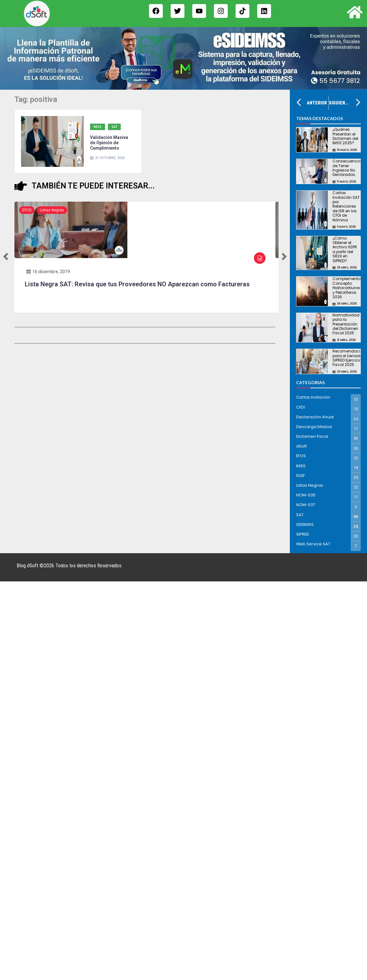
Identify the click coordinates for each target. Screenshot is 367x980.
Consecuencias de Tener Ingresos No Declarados (348, 168)
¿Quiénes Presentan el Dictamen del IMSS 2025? (345, 136)
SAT (114, 127)
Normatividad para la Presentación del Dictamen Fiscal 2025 (346, 324)
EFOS (27, 210)
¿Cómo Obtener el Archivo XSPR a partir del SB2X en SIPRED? (345, 249)
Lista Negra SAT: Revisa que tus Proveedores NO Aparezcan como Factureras (137, 284)
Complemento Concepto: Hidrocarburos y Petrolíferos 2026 (346, 288)
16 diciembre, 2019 (48, 272)
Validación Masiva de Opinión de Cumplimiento (109, 143)
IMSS (98, 127)
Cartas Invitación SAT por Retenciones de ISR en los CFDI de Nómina (346, 206)
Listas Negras (52, 210)
